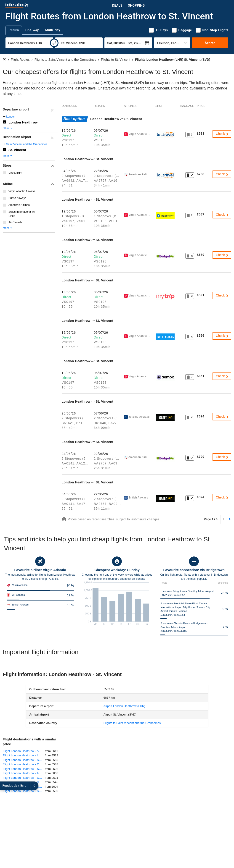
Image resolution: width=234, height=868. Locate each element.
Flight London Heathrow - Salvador (24, 769)
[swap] (54, 43)
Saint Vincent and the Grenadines (27, 144)
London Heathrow (23, 122)
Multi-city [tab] (53, 30)
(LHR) (124, 706)
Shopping (136, 5)
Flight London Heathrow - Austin (24, 773)
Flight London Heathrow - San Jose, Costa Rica (24, 760)
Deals (117, 5)
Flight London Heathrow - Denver (24, 778)
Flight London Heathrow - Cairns (24, 764)
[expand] (4, 786)
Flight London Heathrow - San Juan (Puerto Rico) (24, 791)
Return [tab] (14, 30)
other (8, 128)
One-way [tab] (32, 30)
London (11, 117)
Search (210, 43)
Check (222, 134)
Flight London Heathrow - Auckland (24, 751)
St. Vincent (17, 150)
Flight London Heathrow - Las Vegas (24, 755)
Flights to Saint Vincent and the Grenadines (132, 723)
